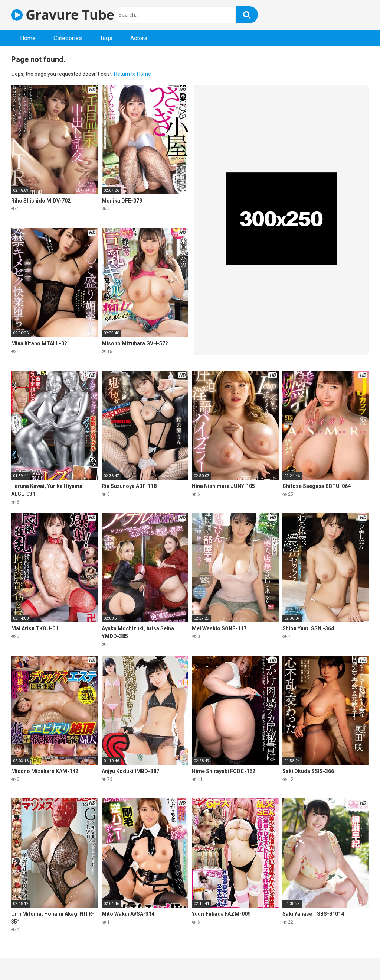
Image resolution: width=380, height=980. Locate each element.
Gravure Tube (63, 15)
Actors (139, 38)
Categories (68, 38)
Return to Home (132, 74)
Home (28, 38)
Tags (106, 38)
